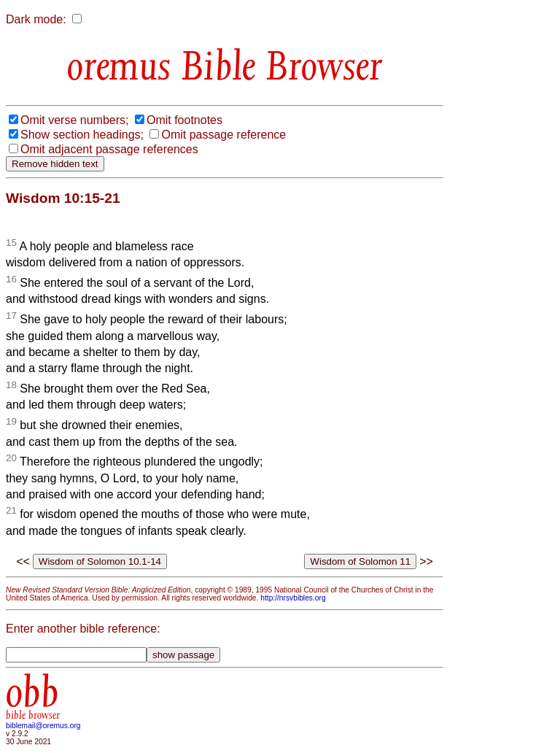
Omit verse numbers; (74, 120)
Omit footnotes (184, 120)
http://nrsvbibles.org (293, 598)
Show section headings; (82, 135)
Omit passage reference (223, 135)
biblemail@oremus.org (43, 726)
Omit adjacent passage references (109, 149)
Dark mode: (36, 19)
